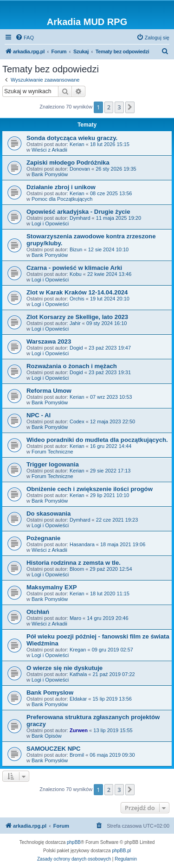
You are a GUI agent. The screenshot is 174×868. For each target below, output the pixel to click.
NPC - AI (39, 415)
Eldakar (78, 699)
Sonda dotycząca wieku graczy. (72, 138)
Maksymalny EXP (52, 587)
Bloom (77, 569)
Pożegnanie (43, 538)
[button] (130, 107)
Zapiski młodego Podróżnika (68, 163)
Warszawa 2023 (49, 341)
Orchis (77, 299)
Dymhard (80, 218)
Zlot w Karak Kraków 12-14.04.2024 (77, 292)
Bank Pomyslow (50, 692)
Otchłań (38, 612)
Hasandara (82, 544)
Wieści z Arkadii (49, 150)
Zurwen (79, 730)
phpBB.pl (121, 851)
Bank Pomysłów (50, 174)
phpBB (74, 842)
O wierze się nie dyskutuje (64, 668)
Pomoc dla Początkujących (62, 199)
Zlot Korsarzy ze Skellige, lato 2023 (77, 317)
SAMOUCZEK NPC (54, 749)
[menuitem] (25, 38)
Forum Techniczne (52, 452)
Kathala (78, 674)
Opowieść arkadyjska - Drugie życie (78, 212)
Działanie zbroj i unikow (61, 187)
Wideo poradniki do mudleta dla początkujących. (97, 440)
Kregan (78, 650)
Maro (75, 618)
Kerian (77, 144)
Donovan (80, 169)
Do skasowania (48, 514)
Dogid (76, 348)
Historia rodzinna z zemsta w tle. (74, 563)
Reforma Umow (49, 391)
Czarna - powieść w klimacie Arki (74, 268)
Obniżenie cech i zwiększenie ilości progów (90, 489)
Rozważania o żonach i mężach (72, 366)
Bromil (77, 755)
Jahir (75, 323)
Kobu (76, 274)
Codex (77, 421)
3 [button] (119, 107)
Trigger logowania (53, 464)
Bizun (76, 249)
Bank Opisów (47, 736)
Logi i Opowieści (50, 223)
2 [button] (109, 107)
